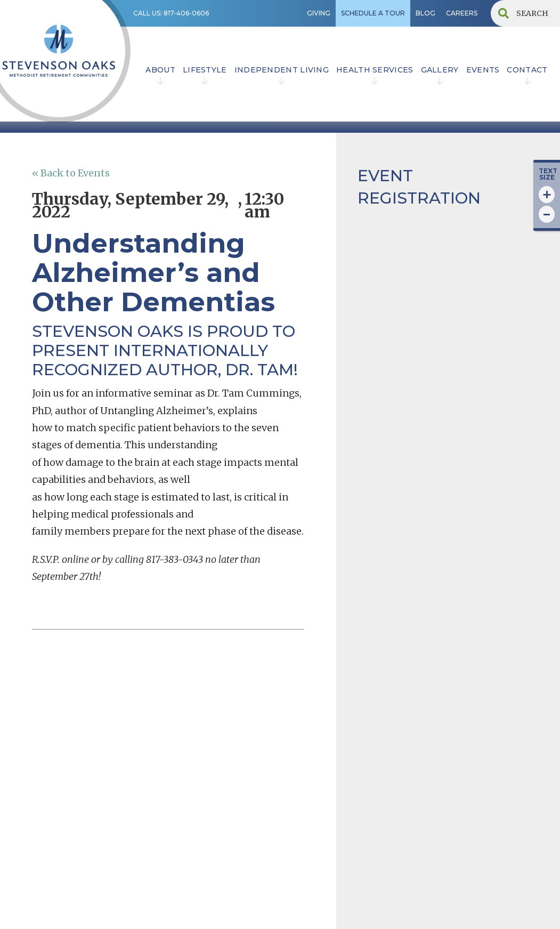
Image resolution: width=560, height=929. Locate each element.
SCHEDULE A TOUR (373, 13)
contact (527, 70)
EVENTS (483, 70)
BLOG (425, 13)
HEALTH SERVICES (375, 70)
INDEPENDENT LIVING (282, 70)
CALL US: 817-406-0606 (171, 13)
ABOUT (160, 70)
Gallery (440, 70)
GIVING (319, 13)
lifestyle (205, 70)
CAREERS (462, 13)
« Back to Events (71, 173)
